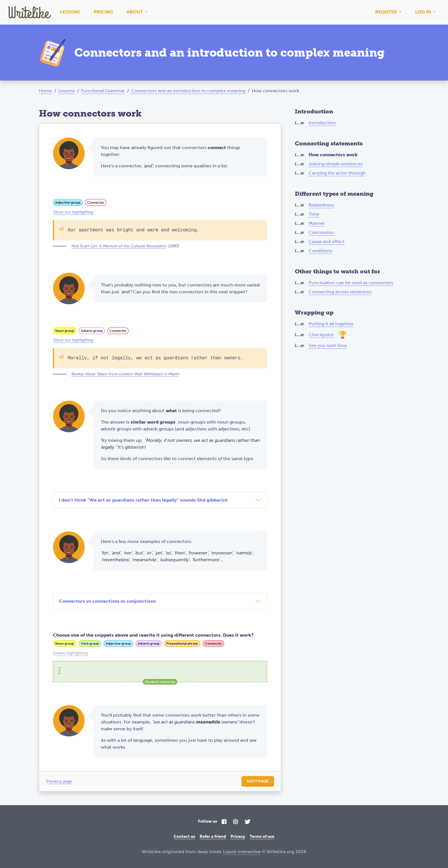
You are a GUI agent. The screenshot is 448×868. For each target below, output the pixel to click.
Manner (317, 223)
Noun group (65, 331)
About (135, 12)
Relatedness (321, 205)
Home (45, 91)
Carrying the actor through (337, 173)
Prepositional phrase (182, 644)
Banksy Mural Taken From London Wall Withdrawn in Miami (125, 374)
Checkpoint (321, 335)
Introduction (322, 123)
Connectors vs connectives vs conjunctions (107, 601)
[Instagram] (235, 822)
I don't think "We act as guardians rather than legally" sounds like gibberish (143, 500)
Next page (258, 781)
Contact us (184, 836)
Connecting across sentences (340, 292)
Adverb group (92, 331)
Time (314, 214)
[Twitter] (247, 822)
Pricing (103, 12)
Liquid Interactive (242, 852)
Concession (321, 232)
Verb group (90, 644)
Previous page (59, 781)
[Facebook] (224, 822)
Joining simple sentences (336, 164)
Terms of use (262, 836)
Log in (424, 12)
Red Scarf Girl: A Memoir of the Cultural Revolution (119, 246)
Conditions (320, 251)
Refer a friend (213, 836)
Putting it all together (331, 324)
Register (387, 12)
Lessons (70, 12)
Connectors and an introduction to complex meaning (188, 91)
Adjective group (68, 203)
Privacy (238, 836)
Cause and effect (327, 241)
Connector (96, 203)
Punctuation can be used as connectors (351, 283)
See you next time (328, 345)
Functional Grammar (103, 91)
